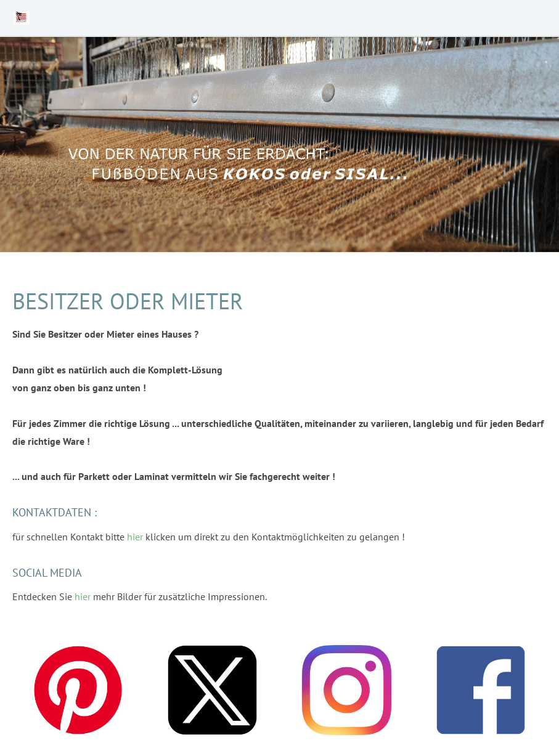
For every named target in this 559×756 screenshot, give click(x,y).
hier (135, 537)
